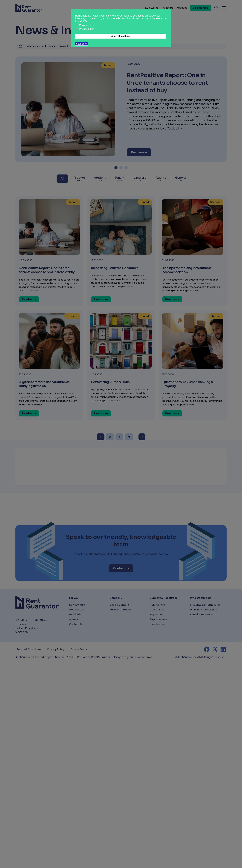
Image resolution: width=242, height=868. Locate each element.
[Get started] (201, 8)
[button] (116, 168)
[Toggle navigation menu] (224, 8)
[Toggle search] (216, 8)
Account (182, 8)
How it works (151, 8)
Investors (168, 8)
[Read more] (139, 152)
